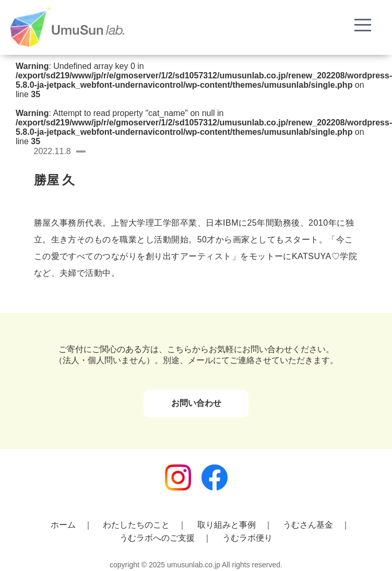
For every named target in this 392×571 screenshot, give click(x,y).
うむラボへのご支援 (157, 538)
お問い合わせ (196, 403)
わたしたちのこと (136, 525)
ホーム (63, 525)
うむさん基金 (308, 525)
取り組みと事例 (227, 525)
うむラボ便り (247, 538)
